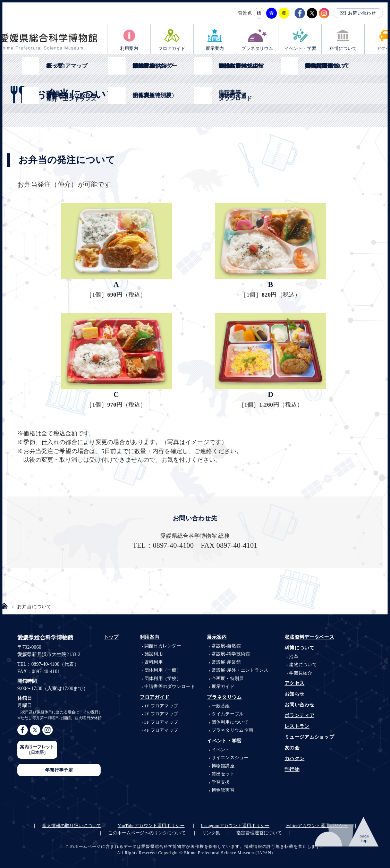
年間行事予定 (59, 770)
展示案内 (215, 48)
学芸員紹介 (300, 673)
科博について (343, 48)
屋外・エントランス (240, 670)
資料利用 (154, 662)
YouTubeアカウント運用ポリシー (151, 826)
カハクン (294, 759)
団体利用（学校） (163, 678)
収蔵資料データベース (309, 637)
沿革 (294, 657)
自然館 (226, 646)
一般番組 (221, 706)
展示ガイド (223, 686)
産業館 (226, 662)
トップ (111, 637)
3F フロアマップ (161, 722)
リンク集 (211, 833)
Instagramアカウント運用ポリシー (235, 826)
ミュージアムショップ (309, 737)
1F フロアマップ (161, 706)
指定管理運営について (259, 833)
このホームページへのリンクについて (147, 833)
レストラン (297, 726)
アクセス (294, 683)
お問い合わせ (362, 13)
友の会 (292, 748)
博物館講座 (223, 766)
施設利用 (154, 654)
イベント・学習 (300, 48)
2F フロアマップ (161, 714)
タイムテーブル (228, 714)
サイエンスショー (230, 758)
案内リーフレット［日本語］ (37, 750)
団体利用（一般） (163, 670)
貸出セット (223, 774)
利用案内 (129, 48)
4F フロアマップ (161, 730)
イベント (221, 750)
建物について (303, 665)
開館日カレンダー (163, 646)
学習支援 (221, 782)
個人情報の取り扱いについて (72, 826)
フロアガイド (172, 48)
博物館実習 (223, 790)
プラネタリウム (257, 48)
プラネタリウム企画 (232, 730)
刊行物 (292, 769)
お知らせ (294, 694)
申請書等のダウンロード (170, 686)
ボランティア (299, 716)
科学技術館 (231, 654)
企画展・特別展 (228, 678)
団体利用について (230, 722)
